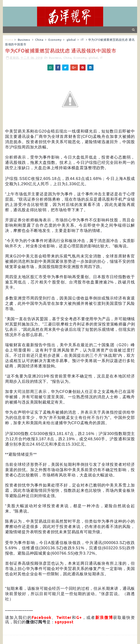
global (71, 40)
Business (24, 40)
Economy (55, 40)
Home (9, 40)
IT (82, 40)
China (39, 40)
